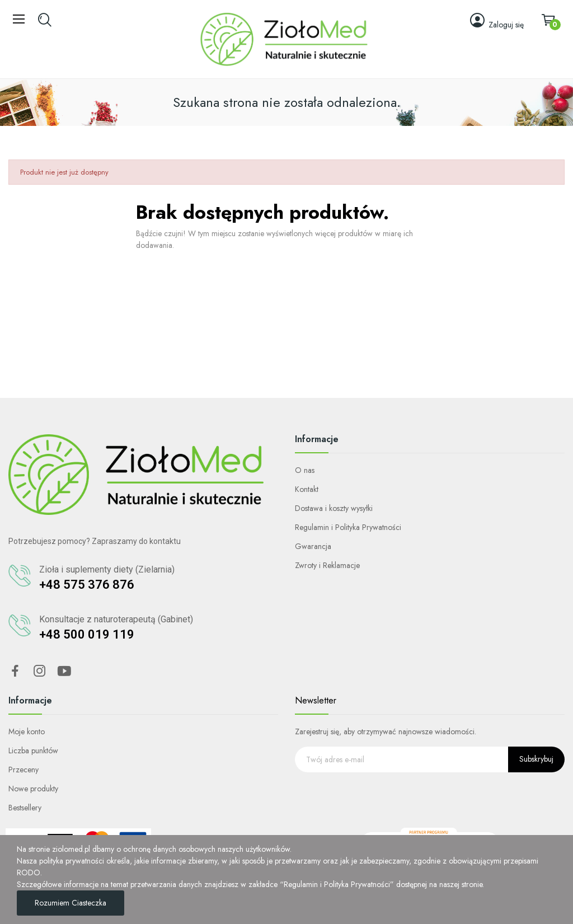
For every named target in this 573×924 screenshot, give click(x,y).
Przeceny (24, 770)
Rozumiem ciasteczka (71, 903)
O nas (305, 470)
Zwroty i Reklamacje (327, 565)
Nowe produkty (33, 789)
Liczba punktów (33, 751)
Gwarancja (313, 546)
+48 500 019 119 (87, 634)
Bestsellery (25, 808)
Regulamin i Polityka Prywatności (348, 527)
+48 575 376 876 (87, 585)
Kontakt (307, 489)
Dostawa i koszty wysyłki (334, 508)
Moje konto (27, 731)
